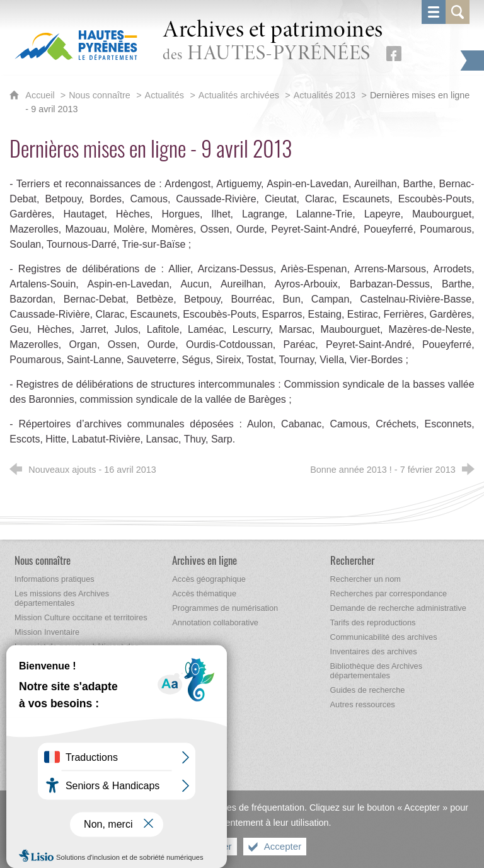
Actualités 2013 (325, 95)
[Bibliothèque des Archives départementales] (377, 671)
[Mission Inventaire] (47, 632)
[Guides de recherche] (368, 690)
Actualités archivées (239, 95)
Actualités (164, 95)
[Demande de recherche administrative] (398, 608)
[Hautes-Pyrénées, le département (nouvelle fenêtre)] (76, 45)
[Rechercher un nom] (366, 579)
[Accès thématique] (204, 593)
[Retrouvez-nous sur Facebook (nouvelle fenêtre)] (394, 54)
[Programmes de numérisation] (225, 608)
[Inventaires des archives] (374, 651)
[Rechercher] (352, 560)
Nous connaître (100, 95)
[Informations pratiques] (55, 579)
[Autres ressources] (363, 704)
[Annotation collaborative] (215, 622)
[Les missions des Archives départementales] (62, 598)
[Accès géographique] (209, 579)
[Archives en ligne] (205, 560)
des (273, 42)
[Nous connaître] (43, 560)
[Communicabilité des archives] (384, 637)
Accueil (41, 95)
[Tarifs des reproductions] (373, 622)
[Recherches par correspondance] (389, 593)
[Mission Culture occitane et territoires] (81, 617)
